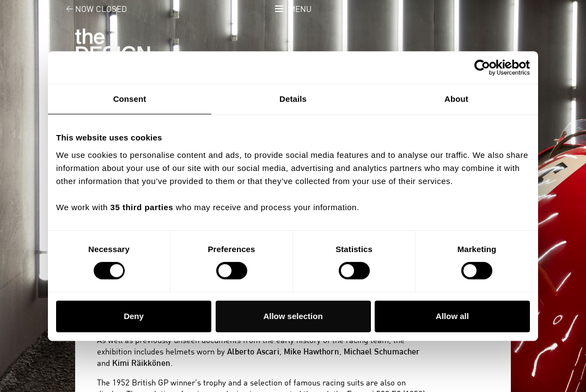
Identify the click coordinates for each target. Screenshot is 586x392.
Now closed (90, 10)
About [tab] (456, 99)
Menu (300, 10)
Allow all (452, 316)
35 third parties (142, 207)
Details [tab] (293, 99)
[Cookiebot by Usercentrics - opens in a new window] (482, 68)
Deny (134, 316)
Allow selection (293, 316)
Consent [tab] (130, 99)
